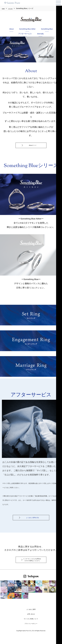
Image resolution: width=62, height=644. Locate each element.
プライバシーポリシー (31, 632)
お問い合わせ (31, 623)
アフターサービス (45, 35)
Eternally (31, 42)
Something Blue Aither (39, 29)
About (13, 29)
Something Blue (15, 35)
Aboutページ (33, 154)
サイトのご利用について (31, 627)
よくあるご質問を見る (33, 528)
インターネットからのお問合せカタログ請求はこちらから (33, 573)
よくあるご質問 (31, 618)
